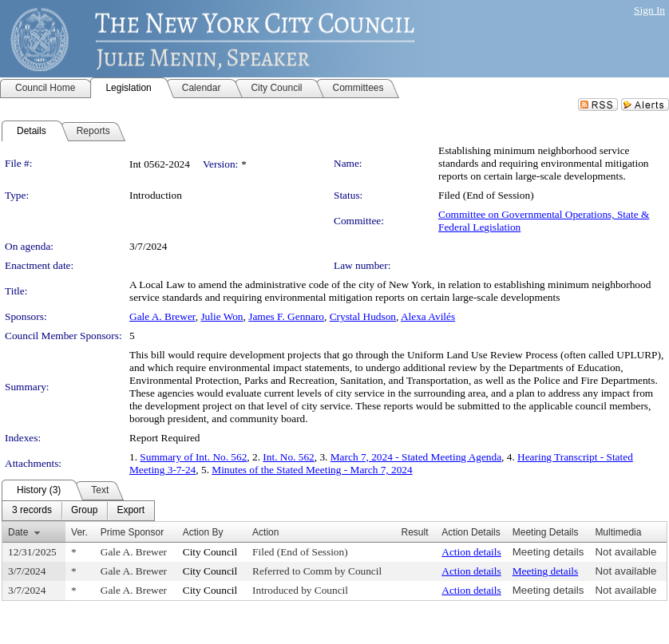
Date (18, 532)
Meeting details (548, 552)
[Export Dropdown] (131, 511)
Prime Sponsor (132, 532)
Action (265, 532)
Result (415, 532)
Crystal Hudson (363, 316)
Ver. (79, 532)
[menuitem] (32, 511)
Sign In (649, 10)
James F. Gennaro (286, 316)
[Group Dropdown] (84, 511)
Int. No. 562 (288, 457)
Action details (471, 552)
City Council (210, 552)
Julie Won (222, 316)
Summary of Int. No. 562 (193, 457)
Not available (625, 552)
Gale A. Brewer (162, 316)
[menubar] (78, 511)
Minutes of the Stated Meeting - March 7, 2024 (312, 470)
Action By (203, 532)
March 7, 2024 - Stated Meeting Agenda (416, 457)
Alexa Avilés (428, 316)
